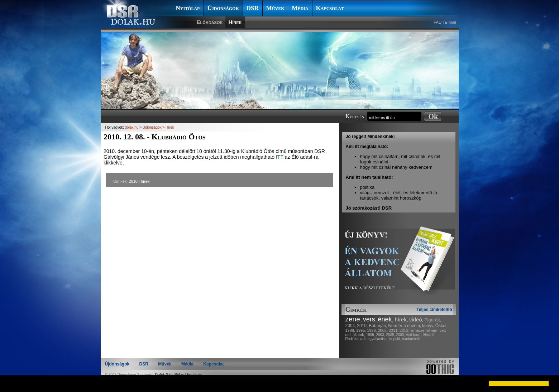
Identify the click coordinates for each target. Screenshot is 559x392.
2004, (351, 326)
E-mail (450, 22)
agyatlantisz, (378, 339)
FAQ (438, 22)
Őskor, (442, 326)
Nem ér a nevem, (405, 326)
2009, (400, 335)
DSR (253, 8)
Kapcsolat (330, 8)
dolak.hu (132, 127)
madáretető (411, 339)
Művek (275, 8)
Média (300, 8)
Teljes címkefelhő (434, 310)
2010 (133, 181)
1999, (371, 335)
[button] (11, 383)
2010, (362, 326)
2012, (405, 330)
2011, (394, 330)
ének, (386, 319)
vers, (370, 319)
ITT (280, 157)
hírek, (401, 319)
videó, (416, 319)
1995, (361, 330)
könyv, (428, 326)
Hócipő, (429, 335)
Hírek (235, 22)
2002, (383, 330)
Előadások (210, 22)
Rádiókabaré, (356, 339)
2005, (390, 335)
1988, (350, 330)
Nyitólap (188, 8)
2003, (380, 335)
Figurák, (433, 320)
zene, (354, 319)
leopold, (395, 339)
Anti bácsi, (414, 335)
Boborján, (378, 326)
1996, (372, 330)
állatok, (359, 335)
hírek (145, 181)
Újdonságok (223, 8)
